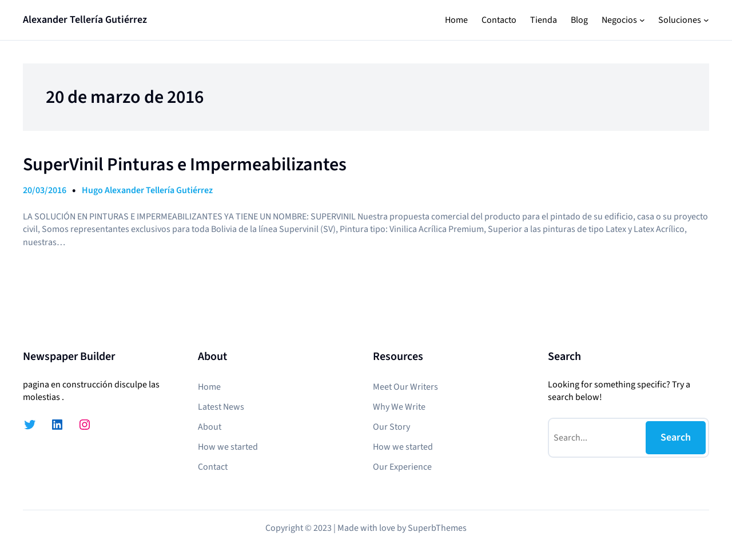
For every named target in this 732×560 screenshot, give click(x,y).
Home (456, 20)
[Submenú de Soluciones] (706, 20)
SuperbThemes (437, 528)
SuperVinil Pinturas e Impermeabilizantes (185, 165)
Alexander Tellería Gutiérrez (85, 20)
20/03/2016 (45, 190)
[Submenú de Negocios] (642, 20)
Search (676, 437)
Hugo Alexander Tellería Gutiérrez (147, 190)
